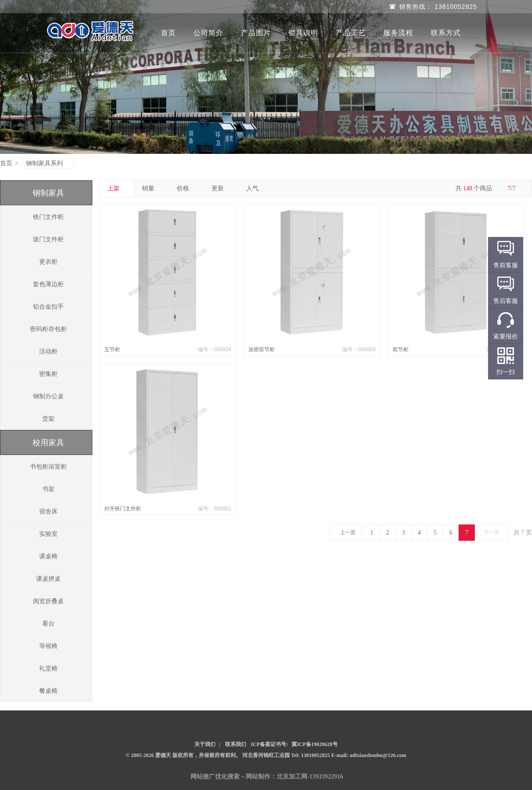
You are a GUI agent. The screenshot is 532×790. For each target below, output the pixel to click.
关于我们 (205, 744)
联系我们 (236, 744)
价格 (186, 188)
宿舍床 (48, 511)
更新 (221, 188)
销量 (151, 188)
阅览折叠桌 (48, 601)
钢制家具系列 (48, 163)
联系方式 (446, 33)
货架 (48, 419)
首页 (168, 33)
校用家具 (48, 443)
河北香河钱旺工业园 (267, 755)
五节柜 (112, 349)
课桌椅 (48, 556)
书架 (48, 489)
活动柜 (48, 351)
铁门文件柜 (48, 217)
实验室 (48, 534)
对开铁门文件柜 (123, 509)
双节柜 (401, 349)
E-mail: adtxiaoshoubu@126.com (369, 755)
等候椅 (48, 646)
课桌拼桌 (48, 579)
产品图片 (256, 33)
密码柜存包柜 (48, 329)
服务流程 (398, 33)
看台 (48, 624)
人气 (256, 188)
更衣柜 (48, 262)
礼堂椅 (48, 668)
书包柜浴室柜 (48, 467)
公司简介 (208, 33)
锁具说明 (303, 33)
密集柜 (48, 374)
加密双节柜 (262, 349)
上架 (117, 188)
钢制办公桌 (48, 396)
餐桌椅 (48, 691)
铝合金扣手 (48, 307)
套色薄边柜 (48, 284)
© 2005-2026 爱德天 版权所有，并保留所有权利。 (183, 755)
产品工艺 (351, 33)
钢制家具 (48, 193)
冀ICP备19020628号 (315, 744)
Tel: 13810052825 (311, 755)
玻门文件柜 (48, 239)
